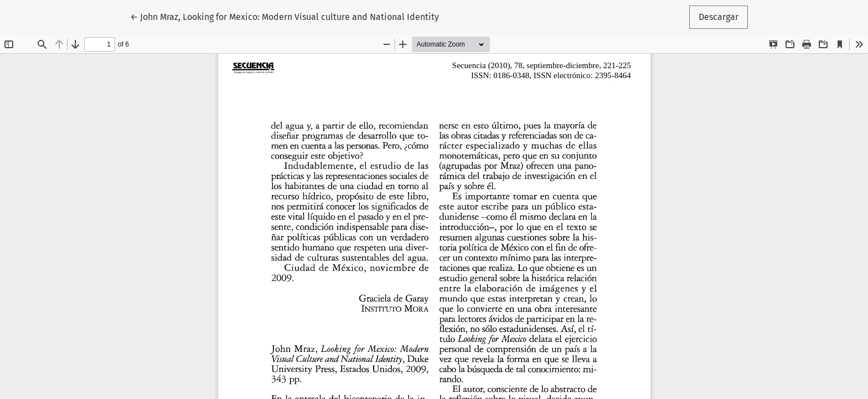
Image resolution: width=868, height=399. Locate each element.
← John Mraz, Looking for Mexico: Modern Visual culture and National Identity (285, 16)
